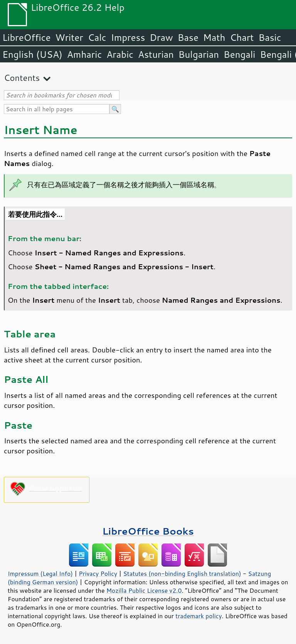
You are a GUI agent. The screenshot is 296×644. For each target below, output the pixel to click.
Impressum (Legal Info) (40, 574)
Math (214, 37)
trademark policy (198, 616)
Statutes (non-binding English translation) (182, 574)
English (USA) (32, 54)
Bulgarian (199, 54)
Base (188, 37)
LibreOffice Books (148, 531)
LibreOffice (26, 37)
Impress (128, 37)
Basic (270, 37)
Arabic (120, 54)
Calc (97, 37)
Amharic (84, 54)
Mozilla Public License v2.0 (144, 590)
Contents (22, 78)
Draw (161, 37)
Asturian (156, 54)
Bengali (239, 54)
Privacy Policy (98, 574)
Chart (242, 37)
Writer (69, 37)
